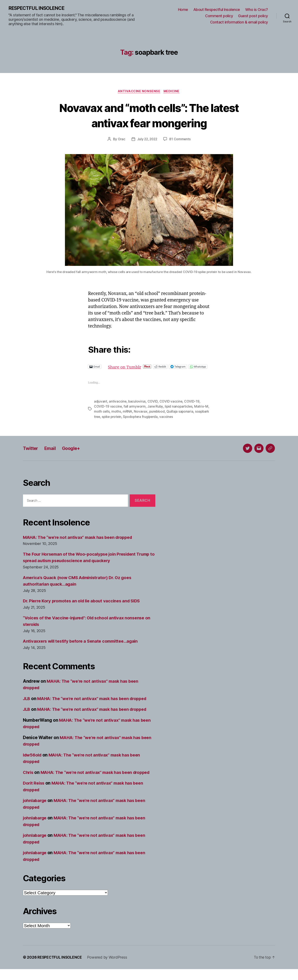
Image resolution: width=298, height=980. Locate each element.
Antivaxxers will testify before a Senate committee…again (84, 645)
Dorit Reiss (34, 794)
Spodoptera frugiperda (157, 421)
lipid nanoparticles (179, 411)
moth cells (106, 416)
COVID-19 (192, 406)
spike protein (128, 421)
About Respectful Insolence (217, 10)
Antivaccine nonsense (139, 92)
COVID (153, 406)
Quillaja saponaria (186, 416)
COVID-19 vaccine (108, 411)
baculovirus (137, 406)
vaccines (184, 421)
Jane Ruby (156, 411)
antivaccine (118, 406)
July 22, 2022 (147, 140)
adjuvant (101, 406)
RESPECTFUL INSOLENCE (38, 8)
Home (183, 10)
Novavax (146, 416)
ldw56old (33, 759)
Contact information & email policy (239, 22)
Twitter (31, 452)
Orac (121, 140)
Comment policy (219, 16)
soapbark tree (105, 421)
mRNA (132, 416)
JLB (27, 703)
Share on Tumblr (139, 367)
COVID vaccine (171, 406)
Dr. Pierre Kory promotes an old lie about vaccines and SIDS (85, 605)
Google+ (75, 452)
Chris (29, 777)
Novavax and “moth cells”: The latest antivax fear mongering (149, 116)
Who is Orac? (257, 10)
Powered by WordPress (109, 968)
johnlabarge (36, 811)
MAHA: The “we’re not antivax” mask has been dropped (81, 541)
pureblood (162, 416)
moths (121, 416)
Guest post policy (253, 16)
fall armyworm (135, 411)
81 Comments (181, 140)
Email (52, 452)
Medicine (173, 92)
